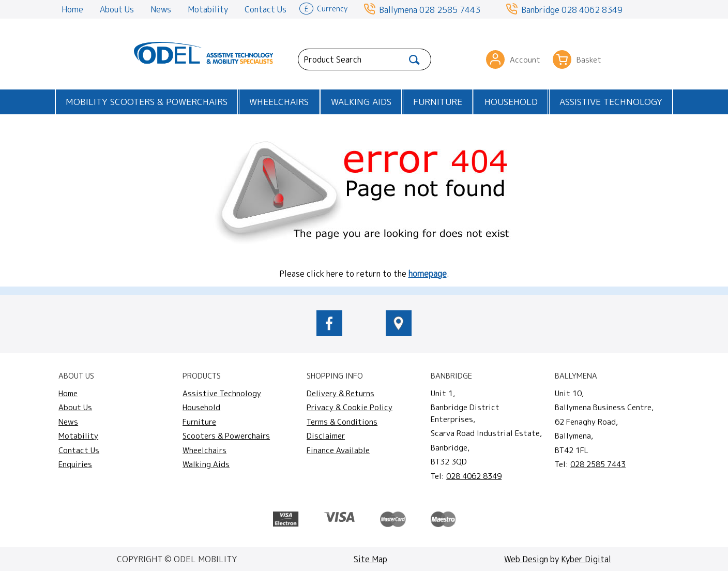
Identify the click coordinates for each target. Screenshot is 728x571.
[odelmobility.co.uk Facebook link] (329, 333)
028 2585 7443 (450, 10)
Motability (208, 9)
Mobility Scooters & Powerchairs (147, 102)
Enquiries (75, 464)
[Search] (415, 59)
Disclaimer (326, 436)
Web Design (526, 559)
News (161, 9)
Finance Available (338, 450)
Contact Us (266, 9)
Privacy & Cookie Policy (350, 407)
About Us (117, 9)
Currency (323, 8)
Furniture (438, 102)
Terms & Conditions (342, 422)
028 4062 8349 (592, 10)
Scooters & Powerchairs (226, 436)
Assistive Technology (611, 102)
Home (72, 9)
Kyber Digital (586, 559)
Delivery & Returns (340, 393)
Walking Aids (361, 102)
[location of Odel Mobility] (399, 333)
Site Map (370, 559)
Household (511, 102)
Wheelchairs (279, 102)
